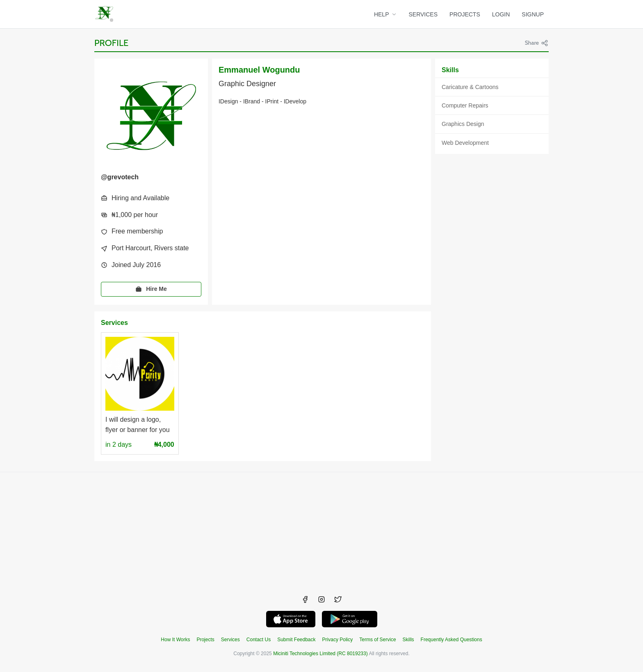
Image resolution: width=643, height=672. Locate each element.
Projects (205, 640)
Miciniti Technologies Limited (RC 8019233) (320, 654)
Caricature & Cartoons (470, 87)
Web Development (465, 143)
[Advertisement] (321, 530)
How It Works (175, 640)
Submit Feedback (296, 640)
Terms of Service (377, 640)
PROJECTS (465, 14)
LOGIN (501, 14)
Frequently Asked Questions (451, 640)
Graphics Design (463, 124)
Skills (408, 640)
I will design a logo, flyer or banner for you (138, 425)
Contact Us (259, 640)
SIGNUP (533, 14)
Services (230, 640)
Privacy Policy (338, 640)
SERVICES (423, 14)
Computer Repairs (465, 105)
